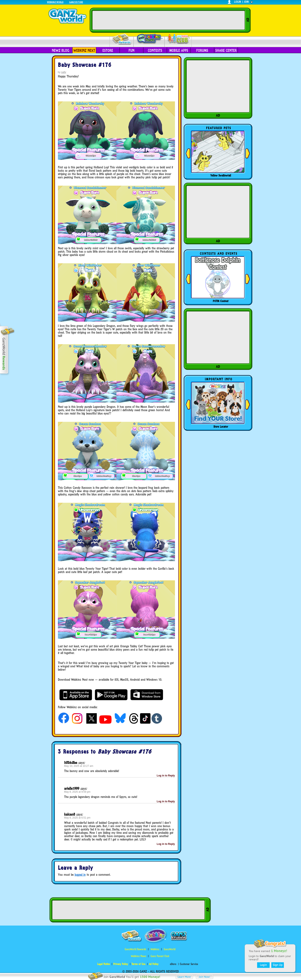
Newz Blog (61, 50)
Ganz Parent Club (160, 956)
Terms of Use (138, 964)
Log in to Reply (166, 776)
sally (64, 72)
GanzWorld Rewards (135, 949)
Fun (131, 50)
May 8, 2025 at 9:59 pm (77, 792)
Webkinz (155, 949)
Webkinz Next (84, 50)
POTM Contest (221, 301)
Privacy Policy (121, 964)
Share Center (226, 50)
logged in (80, 875)
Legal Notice (103, 964)
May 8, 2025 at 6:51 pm (77, 818)
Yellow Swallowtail (221, 175)
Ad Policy (154, 964)
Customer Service (189, 964)
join (246, 2)
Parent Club (178, 39)
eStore (108, 50)
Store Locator (221, 427)
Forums (202, 50)
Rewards (122, 39)
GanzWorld (170, 949)
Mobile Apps (179, 50)
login (238, 2)
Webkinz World (55, 2)
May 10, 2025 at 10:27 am (79, 766)
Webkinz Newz (149, 39)
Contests (155, 50)
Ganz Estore (76, 2)
